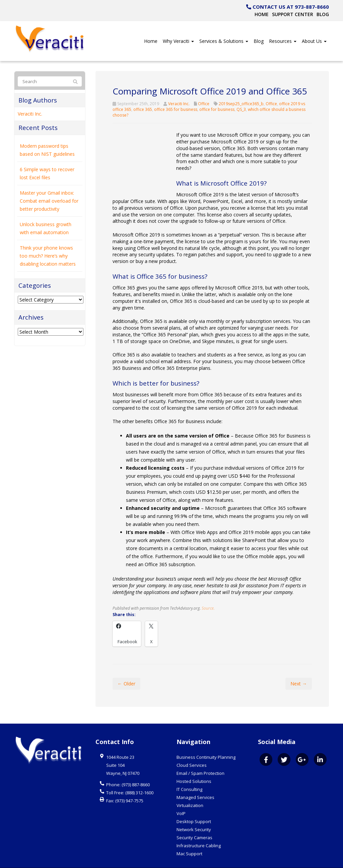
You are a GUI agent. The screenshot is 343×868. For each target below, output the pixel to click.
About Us (314, 41)
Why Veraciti (178, 41)
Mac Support (189, 841)
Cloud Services (192, 752)
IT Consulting (189, 776)
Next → (299, 671)
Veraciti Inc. (179, 104)
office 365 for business (176, 109)
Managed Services (195, 784)
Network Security (194, 816)
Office (204, 104)
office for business (217, 109)
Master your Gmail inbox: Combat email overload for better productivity (49, 201)
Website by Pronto (310, 861)
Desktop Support (194, 808)
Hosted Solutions (194, 768)
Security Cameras (194, 824)
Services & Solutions (224, 41)
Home (262, 14)
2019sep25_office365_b (241, 104)
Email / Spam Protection (200, 760)
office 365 (143, 109)
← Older (126, 671)
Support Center (293, 14)
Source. (208, 595)
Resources (283, 41)
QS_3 (241, 109)
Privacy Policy (274, 861)
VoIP (181, 800)
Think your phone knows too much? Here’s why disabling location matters (48, 256)
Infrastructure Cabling (199, 832)
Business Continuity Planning (206, 744)
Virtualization (190, 792)
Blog (323, 14)
